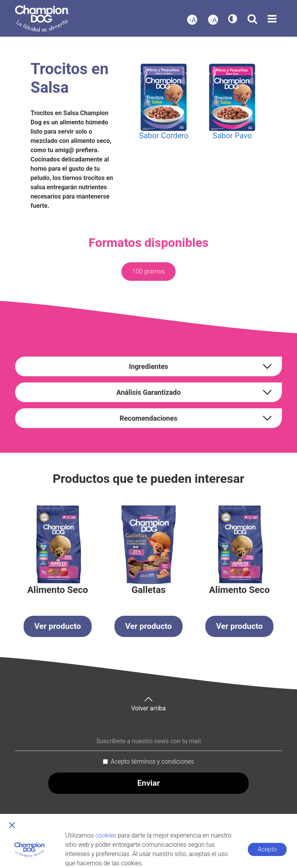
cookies (106, 835)
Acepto (267, 849)
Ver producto (58, 626)
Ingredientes (148, 366)
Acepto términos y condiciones (152, 762)
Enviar (148, 783)
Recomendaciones (148, 418)
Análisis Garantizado (149, 392)
